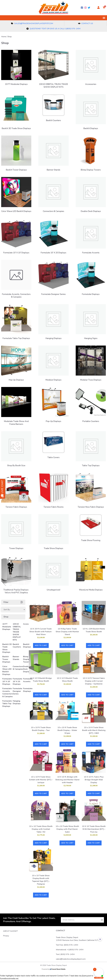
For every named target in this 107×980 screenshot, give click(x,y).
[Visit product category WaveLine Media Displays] (91, 574)
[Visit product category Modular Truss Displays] (91, 364)
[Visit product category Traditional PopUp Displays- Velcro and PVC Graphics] (16, 575)
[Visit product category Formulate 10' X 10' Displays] (16, 237)
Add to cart (41, 645)
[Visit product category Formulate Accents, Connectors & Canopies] (16, 280)
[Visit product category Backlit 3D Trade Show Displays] (16, 112)
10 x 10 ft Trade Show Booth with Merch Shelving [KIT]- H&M (94, 730)
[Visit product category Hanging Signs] (91, 323)
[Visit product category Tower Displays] (16, 532)
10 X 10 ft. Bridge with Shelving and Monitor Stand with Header (67, 780)
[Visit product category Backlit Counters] (53, 108)
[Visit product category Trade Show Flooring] (91, 528)
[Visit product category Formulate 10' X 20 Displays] (53, 237)
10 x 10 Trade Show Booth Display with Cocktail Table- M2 (41, 829)
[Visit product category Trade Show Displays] (53, 532)
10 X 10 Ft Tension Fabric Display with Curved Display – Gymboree (94, 681)
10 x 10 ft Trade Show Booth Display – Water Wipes (67, 730)
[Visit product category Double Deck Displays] (91, 195)
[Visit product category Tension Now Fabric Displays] (91, 491)
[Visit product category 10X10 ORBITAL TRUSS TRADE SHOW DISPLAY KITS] (53, 70)
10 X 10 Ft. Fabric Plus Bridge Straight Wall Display (94, 780)
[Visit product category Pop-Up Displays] (53, 405)
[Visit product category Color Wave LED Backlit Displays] (16, 195)
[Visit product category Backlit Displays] (91, 112)
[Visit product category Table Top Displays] (91, 450)
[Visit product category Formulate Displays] (91, 278)
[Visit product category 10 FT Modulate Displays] (16, 68)
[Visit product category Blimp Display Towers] (91, 154)
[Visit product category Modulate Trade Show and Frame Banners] (16, 407)
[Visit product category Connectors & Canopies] (53, 195)
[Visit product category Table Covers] (53, 446)
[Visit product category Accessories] (91, 68)
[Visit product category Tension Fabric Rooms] (53, 491)
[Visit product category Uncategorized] (53, 574)
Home (4, 37)
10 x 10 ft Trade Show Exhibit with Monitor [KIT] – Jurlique (41, 780)
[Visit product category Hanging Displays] (53, 323)
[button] (104, 18)
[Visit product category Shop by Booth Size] (16, 450)
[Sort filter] (13, 610)
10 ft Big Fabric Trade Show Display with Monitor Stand (67, 632)
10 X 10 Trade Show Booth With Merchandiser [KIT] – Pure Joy (94, 829)
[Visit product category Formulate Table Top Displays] (16, 323)
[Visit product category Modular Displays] (53, 364)
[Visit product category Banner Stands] (53, 154)
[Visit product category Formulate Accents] (91, 237)
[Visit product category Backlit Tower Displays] (16, 154)
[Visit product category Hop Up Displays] (16, 364)
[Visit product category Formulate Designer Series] (53, 278)
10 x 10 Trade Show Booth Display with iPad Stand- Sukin (67, 829)
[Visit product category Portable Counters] (91, 405)
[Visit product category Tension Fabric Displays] (16, 491)
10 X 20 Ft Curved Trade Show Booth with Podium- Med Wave (41, 632)
